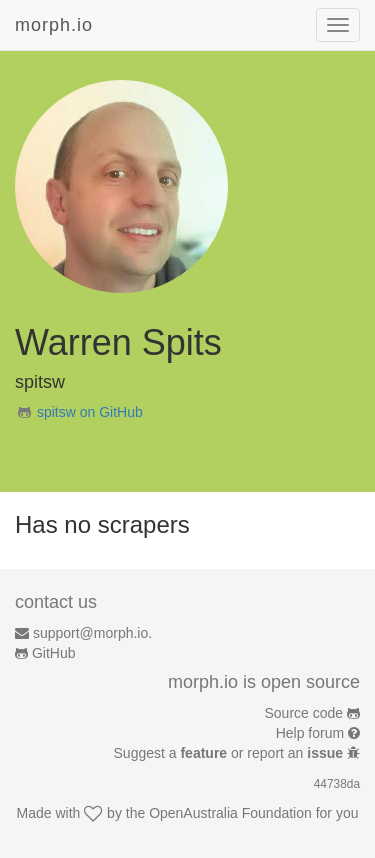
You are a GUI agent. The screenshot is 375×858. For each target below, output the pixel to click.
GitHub (54, 653)
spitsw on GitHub (90, 412)
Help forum (310, 733)
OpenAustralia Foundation (230, 813)
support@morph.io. (92, 633)
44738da (337, 784)
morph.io (54, 25)
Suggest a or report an (230, 753)
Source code (304, 713)
